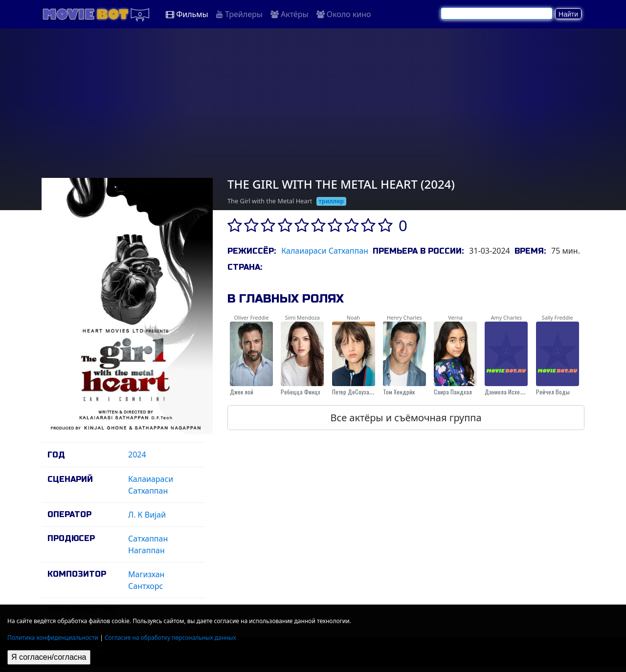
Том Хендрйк (399, 392)
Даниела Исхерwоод (510, 392)
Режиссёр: (252, 251)
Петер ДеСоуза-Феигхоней (365, 392)
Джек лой (242, 392)
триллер (331, 201)
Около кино (344, 14)
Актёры (290, 14)
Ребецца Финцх (301, 392)
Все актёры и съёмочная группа (406, 418)
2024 (137, 455)
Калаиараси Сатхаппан (325, 251)
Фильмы (187, 14)
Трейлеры (239, 14)
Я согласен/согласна (49, 657)
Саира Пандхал (453, 392)
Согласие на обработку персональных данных (170, 638)
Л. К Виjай (147, 515)
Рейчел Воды (553, 392)
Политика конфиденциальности (53, 638)
